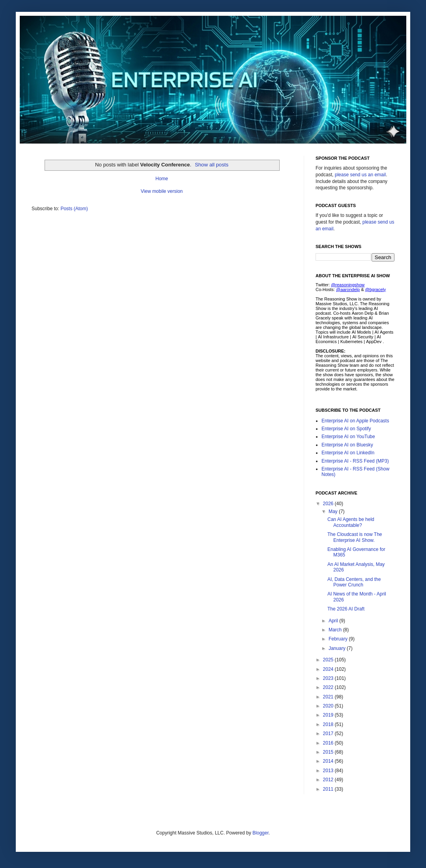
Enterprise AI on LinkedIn (348, 453)
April (334, 621)
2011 (329, 789)
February (339, 639)
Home (162, 179)
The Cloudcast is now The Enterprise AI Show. (355, 537)
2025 (329, 660)
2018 (329, 724)
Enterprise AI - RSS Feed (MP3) (355, 461)
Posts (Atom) (74, 209)
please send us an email (360, 175)
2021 (329, 697)
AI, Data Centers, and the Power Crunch (354, 582)
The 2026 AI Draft (346, 609)
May (334, 511)
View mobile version (162, 191)
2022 (329, 687)
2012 (329, 780)
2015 (329, 752)
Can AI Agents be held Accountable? (351, 522)
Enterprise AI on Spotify (346, 429)
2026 (329, 504)
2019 (329, 715)
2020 (329, 706)
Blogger (261, 833)
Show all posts (212, 165)
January (338, 648)
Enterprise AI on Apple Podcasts (355, 421)
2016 (329, 743)
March (336, 630)
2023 (329, 678)
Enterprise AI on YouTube (348, 437)
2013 (329, 771)
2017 (329, 734)
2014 (329, 761)
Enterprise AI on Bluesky (347, 445)
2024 (329, 669)
